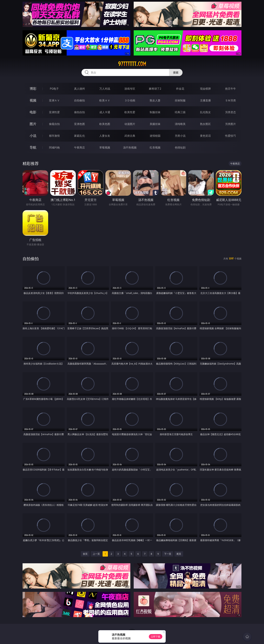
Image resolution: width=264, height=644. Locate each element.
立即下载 (156, 637)
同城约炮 (54, 147)
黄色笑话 (205, 136)
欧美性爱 (130, 112)
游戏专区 (130, 89)
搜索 (176, 72)
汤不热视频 (130, 147)
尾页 (179, 554)
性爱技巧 (230, 136)
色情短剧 (180, 147)
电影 (33, 112)
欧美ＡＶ (105, 100)
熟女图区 (205, 124)
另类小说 (180, 136)
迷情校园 (155, 136)
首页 (85, 554)
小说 (33, 136)
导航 (33, 147)
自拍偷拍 (79, 100)
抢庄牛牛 (230, 89)
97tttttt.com (132, 64)
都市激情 (54, 136)
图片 (33, 124)
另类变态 (230, 112)
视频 (33, 100)
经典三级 (180, 112)
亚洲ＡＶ (54, 100)
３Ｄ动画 (130, 100)
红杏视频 (155, 147)
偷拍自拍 (79, 112)
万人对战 (105, 89)
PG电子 (54, 89)
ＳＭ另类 (230, 100)
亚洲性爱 (54, 112)
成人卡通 (105, 112)
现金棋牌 (205, 89)
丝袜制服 (180, 100)
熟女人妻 (155, 100)
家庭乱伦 (79, 136)
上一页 (96, 554)
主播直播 (205, 100)
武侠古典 (130, 136)
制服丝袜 (155, 112)
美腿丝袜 (155, 124)
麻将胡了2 (155, 89)
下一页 (168, 554)
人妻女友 (105, 136)
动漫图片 (130, 124)
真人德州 (79, 89)
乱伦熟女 (205, 112)
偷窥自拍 (54, 124)
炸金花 (180, 89)
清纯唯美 (180, 124)
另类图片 (230, 124)
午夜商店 (79, 147)
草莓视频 (105, 147)
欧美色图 (105, 124)
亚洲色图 (79, 124)
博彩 (33, 89)
